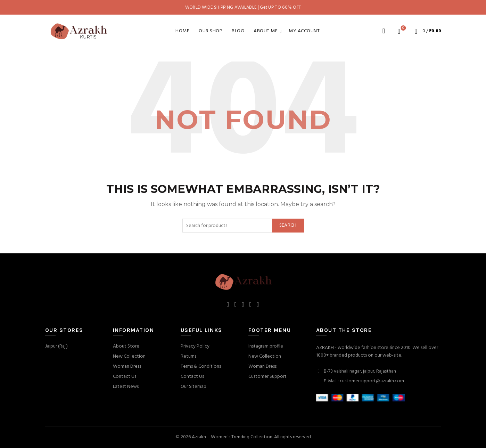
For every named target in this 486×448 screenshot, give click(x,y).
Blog (238, 31)
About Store (126, 346)
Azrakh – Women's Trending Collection (232, 437)
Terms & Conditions (201, 366)
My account (304, 31)
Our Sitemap (193, 387)
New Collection (129, 356)
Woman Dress (127, 366)
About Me (266, 31)
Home (182, 31)
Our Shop (211, 31)
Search (288, 225)
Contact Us (125, 377)
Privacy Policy (195, 346)
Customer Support (267, 377)
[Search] (384, 31)
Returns (188, 356)
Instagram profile (266, 346)
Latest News (126, 387)
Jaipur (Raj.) (56, 346)
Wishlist (402, 28)
